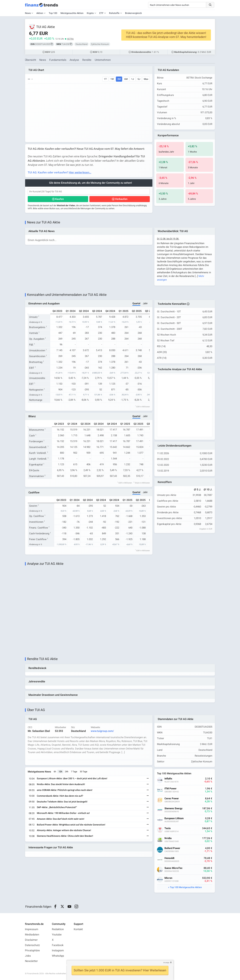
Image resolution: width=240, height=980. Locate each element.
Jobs (28, 956)
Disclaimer (31, 940)
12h (60, 772)
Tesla (168, 828)
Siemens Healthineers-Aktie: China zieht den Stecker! (65, 836)
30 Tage (84, 772)
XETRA (70, 39)
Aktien (40, 13)
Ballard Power (172, 848)
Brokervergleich (133, 13)
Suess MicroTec (173, 868)
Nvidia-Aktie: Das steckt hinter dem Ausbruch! (61, 784)
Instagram (58, 951)
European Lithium (174, 818)
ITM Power (170, 789)
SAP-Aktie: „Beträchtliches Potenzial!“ (57, 807)
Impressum (32, 929)
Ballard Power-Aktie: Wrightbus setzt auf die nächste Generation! (71, 825)
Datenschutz (32, 945)
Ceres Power (172, 799)
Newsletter (31, 961)
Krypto (90, 13)
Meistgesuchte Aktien (72, 13)
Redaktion (58, 929)
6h (55, 772)
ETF (101, 13)
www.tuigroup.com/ (102, 731)
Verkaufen (121, 199)
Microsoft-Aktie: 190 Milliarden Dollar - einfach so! (63, 813)
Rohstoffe (114, 13)
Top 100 (53, 13)
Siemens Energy (173, 808)
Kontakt (78, 929)
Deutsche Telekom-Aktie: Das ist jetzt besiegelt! (62, 802)
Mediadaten (32, 935)
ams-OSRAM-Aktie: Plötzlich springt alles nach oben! (65, 790)
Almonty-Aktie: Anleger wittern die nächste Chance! (64, 830)
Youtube (57, 935)
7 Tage (74, 772)
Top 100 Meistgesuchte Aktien (186, 887)
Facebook (58, 945)
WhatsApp (58, 956)
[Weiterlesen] (148, 779)
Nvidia (168, 838)
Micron (168, 878)
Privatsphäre (32, 951)
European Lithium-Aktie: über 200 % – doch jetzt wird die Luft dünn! (72, 779)
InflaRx (168, 779)
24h (67, 772)
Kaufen (60, 199)
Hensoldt (169, 858)
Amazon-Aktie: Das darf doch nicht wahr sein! (61, 819)
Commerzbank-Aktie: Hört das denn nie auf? (60, 796)
